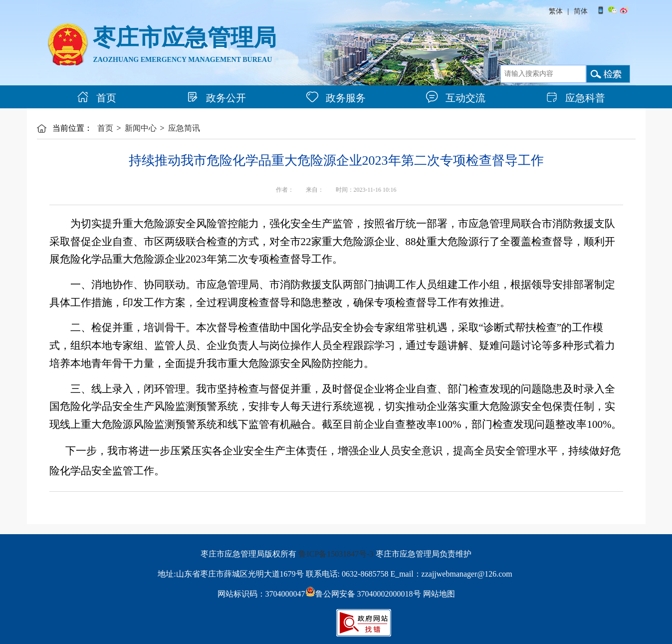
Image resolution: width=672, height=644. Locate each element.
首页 (97, 98)
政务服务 (336, 98)
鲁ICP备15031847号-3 (336, 554)
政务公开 (216, 98)
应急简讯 (184, 128)
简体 (581, 11)
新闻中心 (141, 128)
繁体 (556, 11)
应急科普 (575, 98)
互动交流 (456, 98)
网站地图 (439, 594)
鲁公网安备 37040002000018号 (363, 594)
